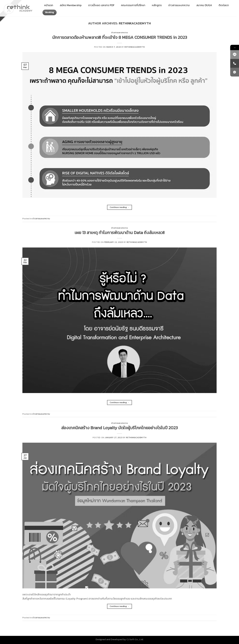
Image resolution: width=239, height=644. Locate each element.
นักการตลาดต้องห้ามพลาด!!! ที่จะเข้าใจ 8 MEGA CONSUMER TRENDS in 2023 (120, 37)
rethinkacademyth (135, 23)
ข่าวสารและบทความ (119, 33)
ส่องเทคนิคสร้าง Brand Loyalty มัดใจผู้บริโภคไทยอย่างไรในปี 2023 (119, 428)
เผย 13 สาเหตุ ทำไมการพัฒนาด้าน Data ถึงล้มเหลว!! (119, 233)
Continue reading (119, 207)
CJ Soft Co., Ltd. (135, 639)
